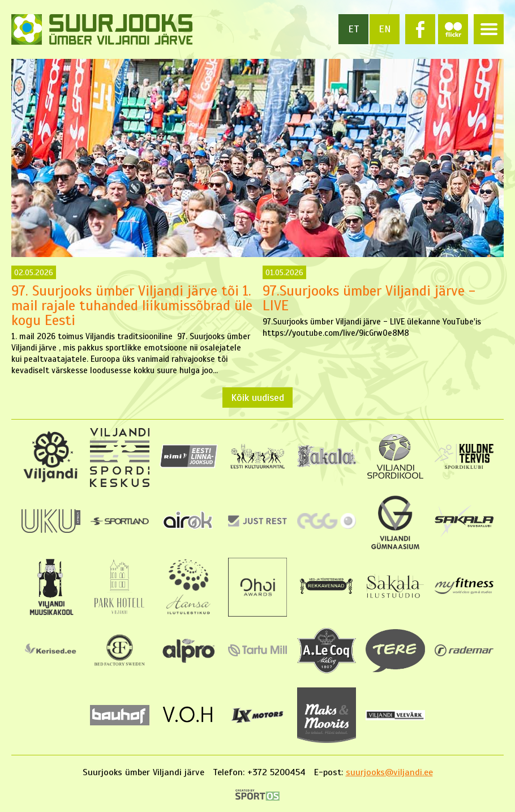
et (354, 29)
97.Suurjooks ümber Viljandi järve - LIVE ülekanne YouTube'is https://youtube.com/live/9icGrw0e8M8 (383, 302)
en (385, 29)
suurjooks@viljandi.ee (389, 772)
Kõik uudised (257, 398)
